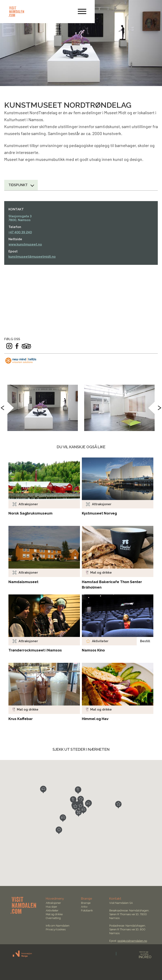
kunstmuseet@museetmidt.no (32, 257)
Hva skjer (51, 907)
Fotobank (87, 910)
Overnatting (53, 918)
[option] (43, 408)
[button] (79, 813)
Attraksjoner (53, 903)
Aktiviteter (52, 910)
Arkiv (84, 907)
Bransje (86, 903)
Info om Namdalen (58, 926)
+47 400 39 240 (20, 232)
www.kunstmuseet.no (25, 244)
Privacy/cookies (56, 929)
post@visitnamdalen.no (132, 941)
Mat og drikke (54, 914)
